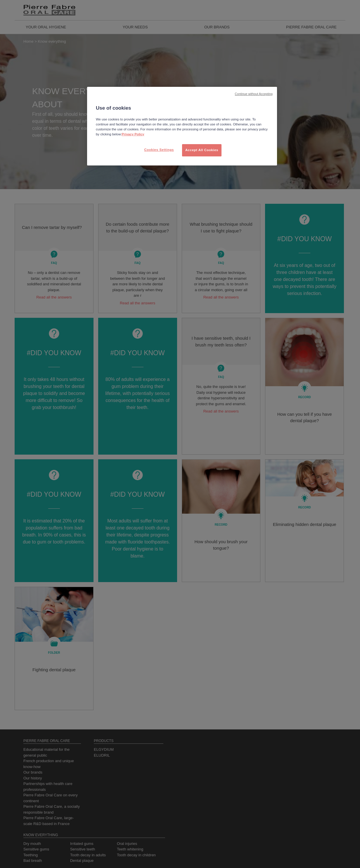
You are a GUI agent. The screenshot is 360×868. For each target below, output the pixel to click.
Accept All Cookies (202, 150)
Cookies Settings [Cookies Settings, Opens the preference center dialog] (159, 150)
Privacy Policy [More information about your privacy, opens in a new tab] (133, 134)
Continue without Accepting (254, 94)
